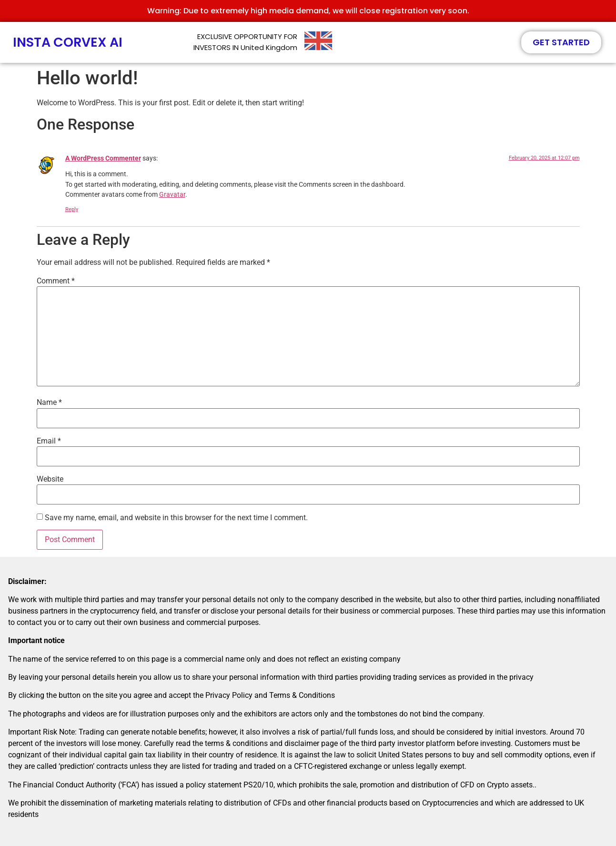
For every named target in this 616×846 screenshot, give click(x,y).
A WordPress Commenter (103, 158)
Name (49, 403)
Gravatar (172, 195)
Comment (56, 281)
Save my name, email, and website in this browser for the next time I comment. (176, 518)
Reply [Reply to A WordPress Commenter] (72, 209)
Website (50, 479)
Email (49, 441)
